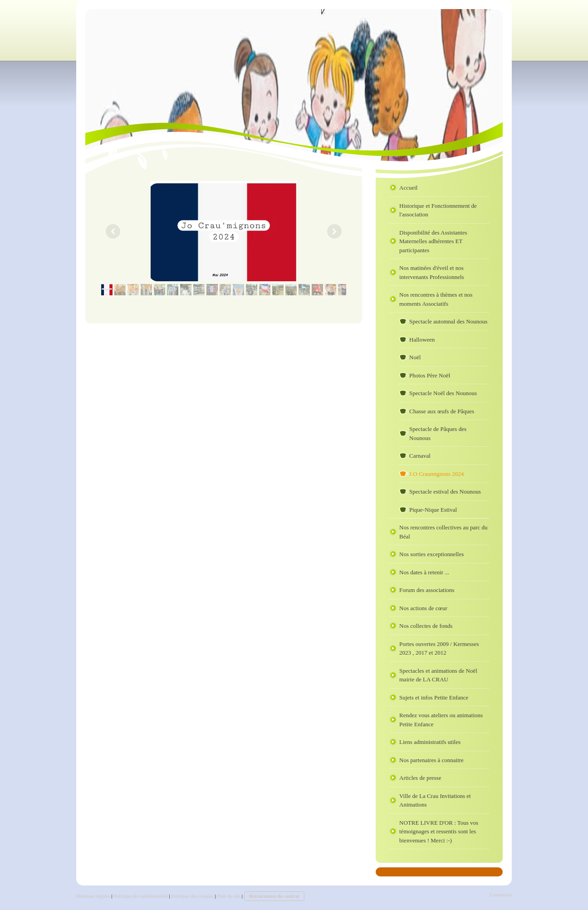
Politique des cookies (192, 896)
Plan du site (229, 896)
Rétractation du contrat (274, 896)
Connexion (501, 895)
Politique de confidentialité (141, 896)
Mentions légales (93, 896)
